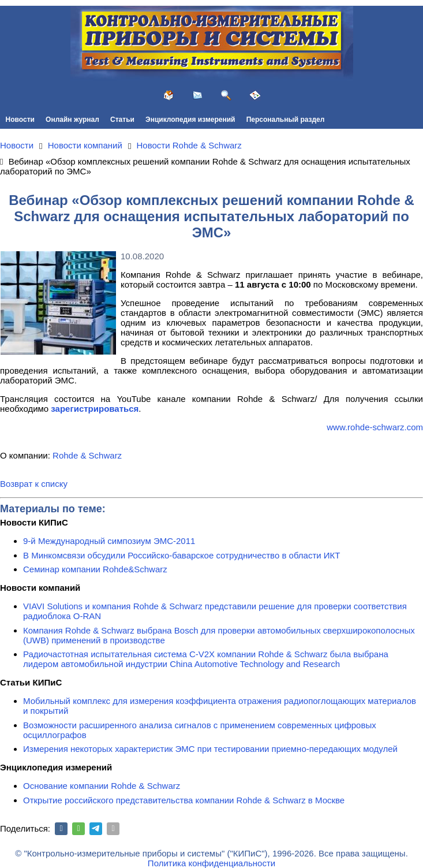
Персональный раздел (286, 120)
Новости (20, 120)
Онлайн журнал (72, 120)
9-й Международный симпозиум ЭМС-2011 (109, 541)
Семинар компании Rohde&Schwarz (95, 569)
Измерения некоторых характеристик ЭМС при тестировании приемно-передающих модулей (210, 749)
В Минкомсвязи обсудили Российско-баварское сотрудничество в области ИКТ (182, 555)
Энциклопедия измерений (190, 120)
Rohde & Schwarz (87, 455)
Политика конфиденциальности (211, 863)
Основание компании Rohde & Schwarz (102, 786)
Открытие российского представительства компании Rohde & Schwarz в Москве (184, 800)
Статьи (122, 120)
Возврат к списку (34, 484)
